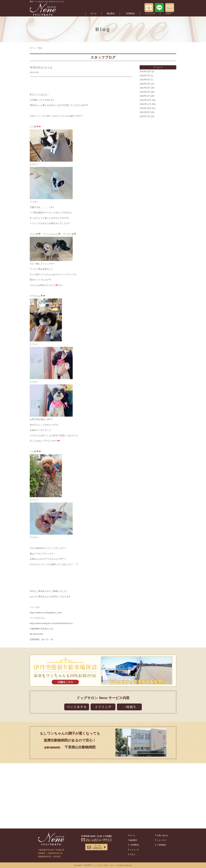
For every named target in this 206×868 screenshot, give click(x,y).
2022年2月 (145, 92)
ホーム (94, 13)
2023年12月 (145, 71)
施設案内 (111, 13)
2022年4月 (145, 84)
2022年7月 (145, 76)
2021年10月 (145, 108)
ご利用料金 (130, 13)
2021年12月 (145, 100)
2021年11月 (145, 104)
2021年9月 (145, 112)
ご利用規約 (161, 845)
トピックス (161, 840)
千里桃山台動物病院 (80, 747)
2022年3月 (145, 88)
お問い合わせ (162, 835)
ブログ (168, 13)
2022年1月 (145, 96)
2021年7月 (145, 116)
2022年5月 (145, 80)
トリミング (150, 13)
